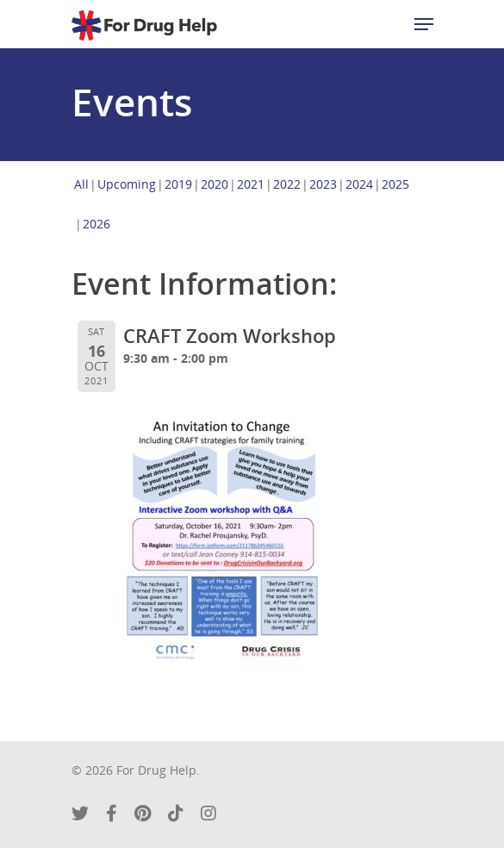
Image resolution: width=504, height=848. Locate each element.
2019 (178, 184)
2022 (287, 184)
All (81, 184)
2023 (323, 184)
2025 (395, 184)
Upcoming (127, 184)
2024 (359, 184)
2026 (96, 224)
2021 (251, 184)
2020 (215, 184)
